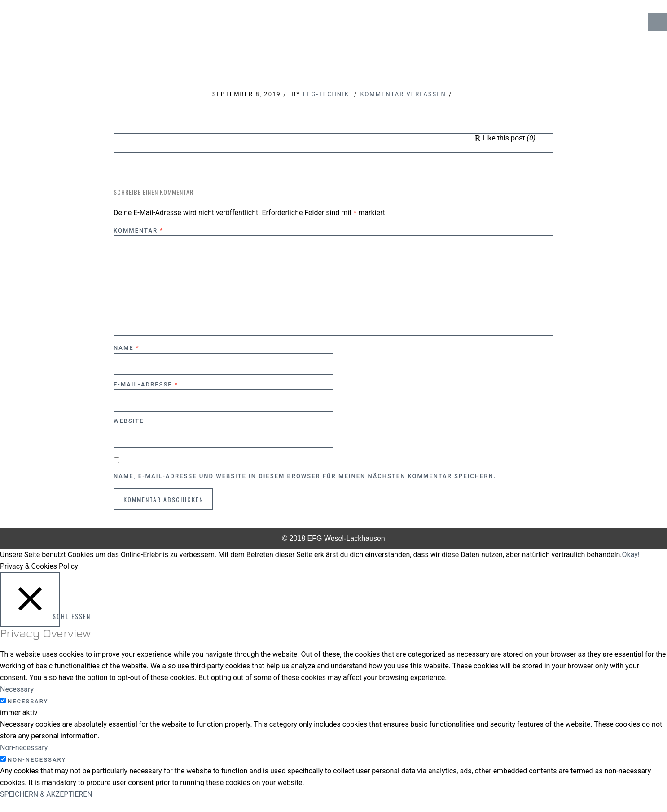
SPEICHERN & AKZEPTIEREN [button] (46, 794)
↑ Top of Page (633, 780)
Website (129, 421)
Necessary (28, 701)
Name (127, 348)
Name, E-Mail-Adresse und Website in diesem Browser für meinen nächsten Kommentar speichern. (305, 476)
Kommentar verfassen (403, 94)
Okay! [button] (631, 555)
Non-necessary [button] (24, 748)
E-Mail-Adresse (146, 384)
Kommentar (138, 230)
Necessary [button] (17, 689)
